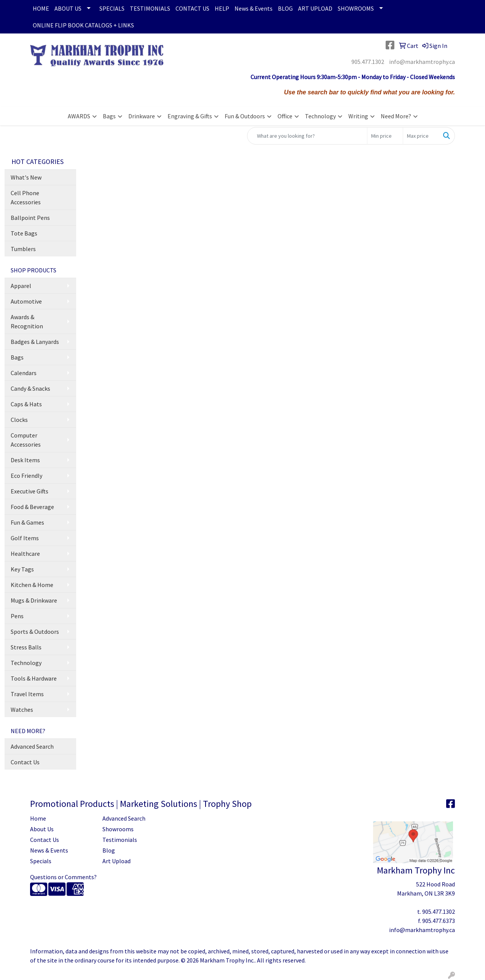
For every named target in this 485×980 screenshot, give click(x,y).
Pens (17, 616)
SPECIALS (112, 8)
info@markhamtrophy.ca (422, 62)
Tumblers (23, 249)
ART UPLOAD (315, 8)
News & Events (254, 8)
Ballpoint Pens (30, 218)
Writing (358, 116)
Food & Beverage (32, 507)
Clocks (19, 420)
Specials (41, 861)
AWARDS (79, 116)
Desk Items (25, 460)
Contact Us (25, 762)
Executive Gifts (30, 491)
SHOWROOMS (356, 8)
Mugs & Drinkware (34, 600)
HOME (41, 8)
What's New (26, 177)
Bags (109, 116)
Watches (22, 710)
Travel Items (27, 694)
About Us (42, 829)
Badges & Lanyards (35, 342)
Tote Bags (24, 233)
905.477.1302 (368, 62)
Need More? (396, 116)
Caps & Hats (26, 404)
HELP (222, 8)
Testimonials (120, 840)
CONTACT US (192, 8)
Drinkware (142, 116)
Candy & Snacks (30, 388)
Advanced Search (32, 746)
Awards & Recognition (27, 321)
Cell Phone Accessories (26, 197)
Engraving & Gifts (190, 116)
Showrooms (118, 829)
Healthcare (25, 554)
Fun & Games (27, 522)
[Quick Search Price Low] (385, 136)
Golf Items (25, 538)
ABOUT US (68, 8)
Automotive (26, 301)
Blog (109, 850)
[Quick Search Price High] (421, 136)
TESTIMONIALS (150, 8)
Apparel (21, 286)
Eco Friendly (26, 476)
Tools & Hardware (34, 678)
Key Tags (22, 569)
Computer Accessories (26, 440)
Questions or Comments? (63, 877)
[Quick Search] (307, 136)
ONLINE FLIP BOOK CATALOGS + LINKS (83, 25)
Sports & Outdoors (35, 632)
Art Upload (116, 861)
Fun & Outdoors (245, 116)
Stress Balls (26, 647)
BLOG (285, 8)
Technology (320, 116)
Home (38, 818)
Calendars (24, 373)
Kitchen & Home (32, 585)
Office (285, 116)
